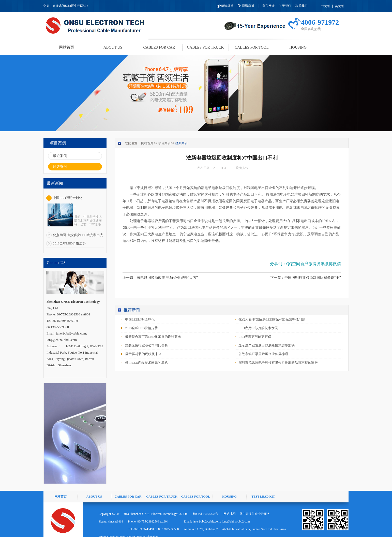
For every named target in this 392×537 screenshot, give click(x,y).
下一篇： (306, 278)
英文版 (339, 6)
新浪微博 (227, 6)
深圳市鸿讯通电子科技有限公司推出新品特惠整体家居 (278, 363)
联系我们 (301, 6)
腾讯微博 (248, 6)
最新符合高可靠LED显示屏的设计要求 (153, 337)
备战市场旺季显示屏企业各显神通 (263, 354)
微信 (337, 264)
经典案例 (182, 143)
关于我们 (285, 6)
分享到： (278, 264)
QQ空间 (293, 264)
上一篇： (160, 278)
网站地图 (229, 514)
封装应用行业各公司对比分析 (147, 345)
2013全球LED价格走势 (69, 243)
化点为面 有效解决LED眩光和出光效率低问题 (272, 319)
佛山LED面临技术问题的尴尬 (146, 363)
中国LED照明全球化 (68, 198)
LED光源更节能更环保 (255, 337)
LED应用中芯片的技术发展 (258, 328)
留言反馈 (268, 6)
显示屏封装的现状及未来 (143, 354)
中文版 (325, 6)
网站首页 (67, 47)
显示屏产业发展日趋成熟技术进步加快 (267, 345)
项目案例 (164, 143)
